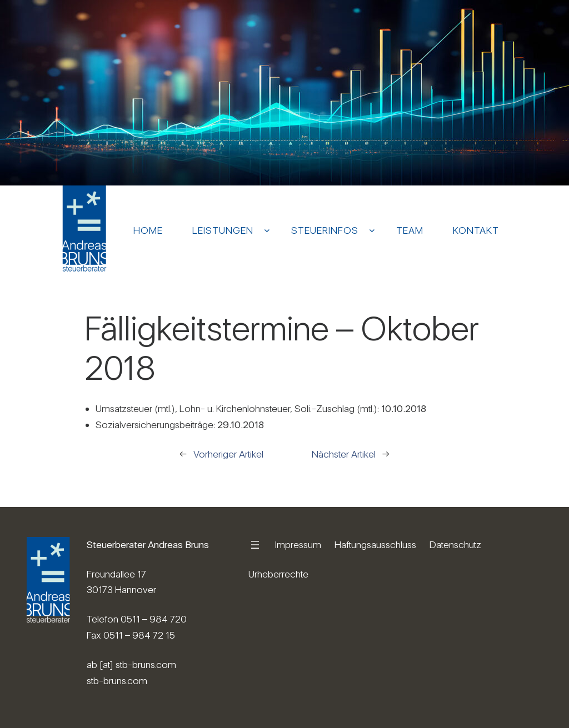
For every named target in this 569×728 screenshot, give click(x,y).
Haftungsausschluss (375, 544)
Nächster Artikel (344, 454)
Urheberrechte (278, 574)
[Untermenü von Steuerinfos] (372, 230)
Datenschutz (455, 544)
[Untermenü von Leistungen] (267, 230)
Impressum (298, 544)
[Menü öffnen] (255, 545)
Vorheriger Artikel (228, 454)
